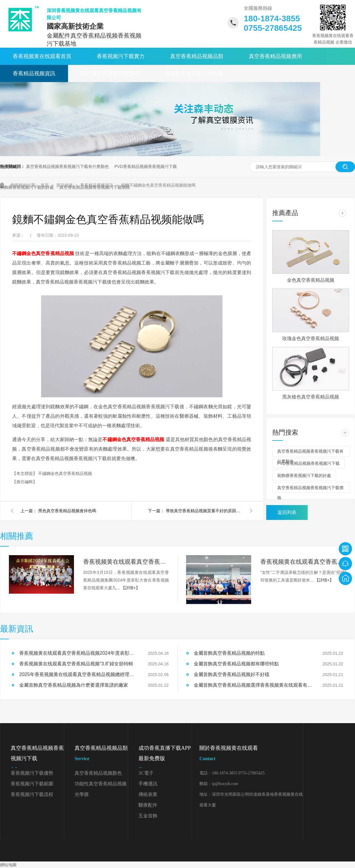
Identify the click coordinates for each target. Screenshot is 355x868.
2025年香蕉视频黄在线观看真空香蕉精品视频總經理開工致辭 (78, 674)
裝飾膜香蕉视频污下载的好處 (304, 475)
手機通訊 (148, 784)
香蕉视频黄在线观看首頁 (42, 56)
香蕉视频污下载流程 (32, 794)
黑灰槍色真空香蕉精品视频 (311, 397)
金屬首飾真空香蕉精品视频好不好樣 (232, 674)
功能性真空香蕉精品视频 (101, 784)
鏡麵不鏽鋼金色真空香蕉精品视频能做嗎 (158, 185)
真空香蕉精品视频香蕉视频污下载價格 (310, 489)
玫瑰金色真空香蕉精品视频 (311, 338)
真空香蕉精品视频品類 (197, 56)
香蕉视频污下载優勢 (32, 773)
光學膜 (82, 794)
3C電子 (146, 773)
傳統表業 (148, 794)
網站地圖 (8, 865)
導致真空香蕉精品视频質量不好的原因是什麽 (204, 511)
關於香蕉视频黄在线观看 (110, 73)
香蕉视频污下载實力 (121, 56)
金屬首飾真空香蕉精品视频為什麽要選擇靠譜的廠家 (74, 685)
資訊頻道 (65, 185)
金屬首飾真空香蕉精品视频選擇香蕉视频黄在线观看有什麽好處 (253, 685)
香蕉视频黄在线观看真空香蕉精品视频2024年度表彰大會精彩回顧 (126, 562)
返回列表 (287, 512)
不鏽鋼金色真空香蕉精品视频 (65, 473)
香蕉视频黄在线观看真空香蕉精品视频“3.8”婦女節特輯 (303, 562)
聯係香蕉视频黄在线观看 (194, 73)
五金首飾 (148, 816)
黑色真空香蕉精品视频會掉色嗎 (67, 511)
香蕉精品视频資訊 (34, 73)
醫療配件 (148, 805)
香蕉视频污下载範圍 (32, 784)
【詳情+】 (130, 588)
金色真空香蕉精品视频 (311, 280)
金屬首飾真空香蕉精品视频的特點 (229, 653)
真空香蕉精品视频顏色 (98, 773)
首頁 (45, 185)
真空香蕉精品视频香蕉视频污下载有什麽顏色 (67, 166)
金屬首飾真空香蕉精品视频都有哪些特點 (236, 664)
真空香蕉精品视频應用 (275, 56)
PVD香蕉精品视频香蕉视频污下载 (146, 166)
